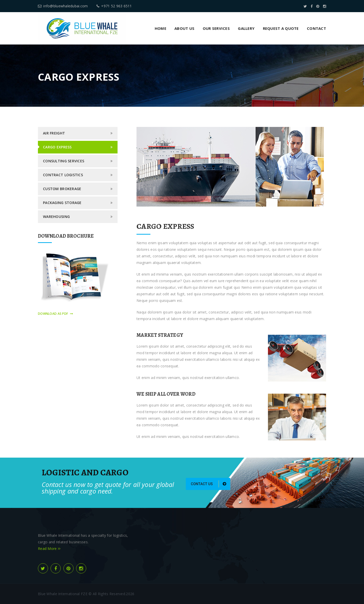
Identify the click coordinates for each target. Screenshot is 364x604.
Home (161, 28)
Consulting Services (64, 161)
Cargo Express (57, 147)
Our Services (216, 28)
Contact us (209, 484)
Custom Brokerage (62, 189)
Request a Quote (281, 28)
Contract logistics (63, 175)
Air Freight (54, 133)
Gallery (246, 28)
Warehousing (56, 217)
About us (184, 28)
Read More (49, 549)
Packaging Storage (62, 203)
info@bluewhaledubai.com (63, 6)
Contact (316, 28)
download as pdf (55, 314)
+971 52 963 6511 (114, 6)
